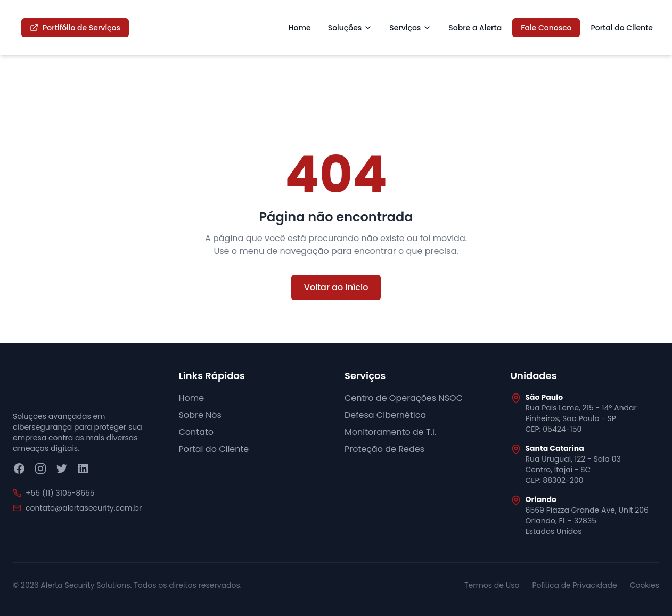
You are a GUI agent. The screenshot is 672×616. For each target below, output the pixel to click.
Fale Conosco (546, 28)
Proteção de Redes (384, 449)
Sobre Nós (200, 415)
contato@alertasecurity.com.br (84, 508)
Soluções (350, 28)
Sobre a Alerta (475, 28)
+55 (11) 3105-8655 (60, 493)
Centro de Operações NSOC (404, 398)
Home (300, 28)
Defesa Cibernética (385, 415)
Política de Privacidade (574, 585)
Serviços (410, 28)
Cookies (645, 585)
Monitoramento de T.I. (390, 432)
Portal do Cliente (622, 28)
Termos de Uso (492, 585)
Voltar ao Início (336, 287)
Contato (196, 432)
